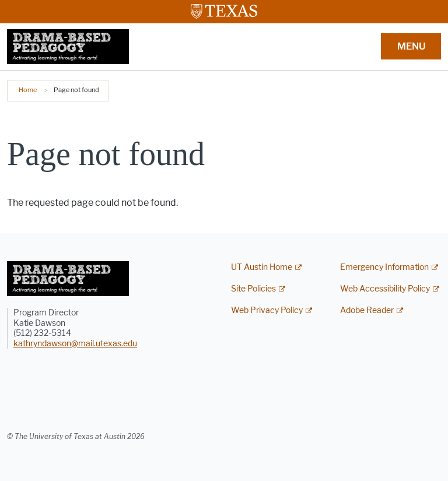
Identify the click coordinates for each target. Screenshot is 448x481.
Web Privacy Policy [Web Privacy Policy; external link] (267, 310)
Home (28, 90)
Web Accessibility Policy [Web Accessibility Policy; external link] (385, 289)
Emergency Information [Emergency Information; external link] (384, 267)
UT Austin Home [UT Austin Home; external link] (262, 267)
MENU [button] (411, 46)
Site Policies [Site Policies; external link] (253, 289)
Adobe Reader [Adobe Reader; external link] (367, 310)
